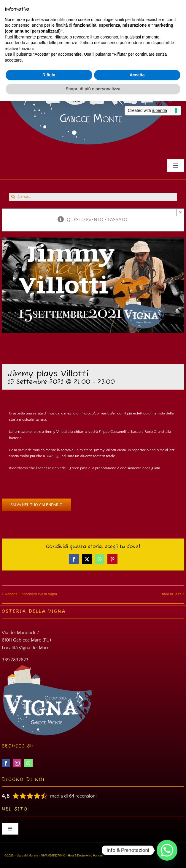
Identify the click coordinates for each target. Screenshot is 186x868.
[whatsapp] (28, 763)
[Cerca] (13, 197)
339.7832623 (15, 660)
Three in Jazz (171, 594)
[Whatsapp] (167, 850)
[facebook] (6, 763)
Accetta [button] (137, 75)
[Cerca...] (93, 197)
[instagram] (17, 763)
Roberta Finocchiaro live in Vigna (31, 594)
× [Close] (181, 212)
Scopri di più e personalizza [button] (93, 89)
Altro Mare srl (94, 856)
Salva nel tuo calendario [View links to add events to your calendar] (36, 505)
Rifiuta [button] (49, 75)
